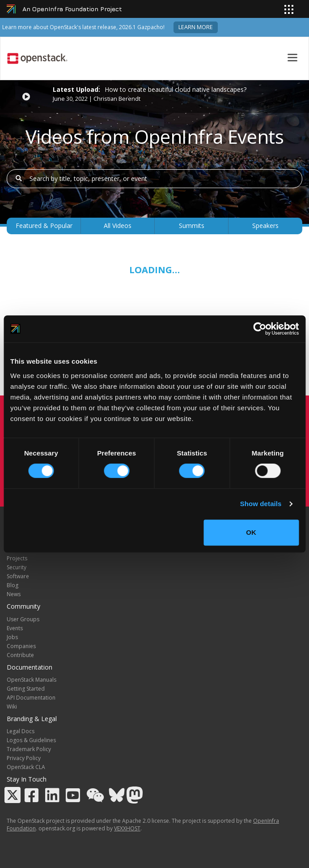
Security (17, 567)
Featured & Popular (44, 226)
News (14, 594)
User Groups (23, 619)
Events (15, 628)
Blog (13, 585)
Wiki (12, 707)
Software (18, 576)
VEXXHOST (127, 828)
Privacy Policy (24, 758)
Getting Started (26, 689)
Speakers (265, 226)
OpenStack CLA (26, 767)
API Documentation (31, 698)
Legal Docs (21, 731)
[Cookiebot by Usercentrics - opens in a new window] (260, 329)
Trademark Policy (29, 749)
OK (251, 532)
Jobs (12, 637)
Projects (17, 558)
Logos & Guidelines (31, 740)
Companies (21, 646)
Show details (261, 504)
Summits (192, 226)
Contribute (20, 655)
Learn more (196, 27)
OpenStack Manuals (32, 680)
